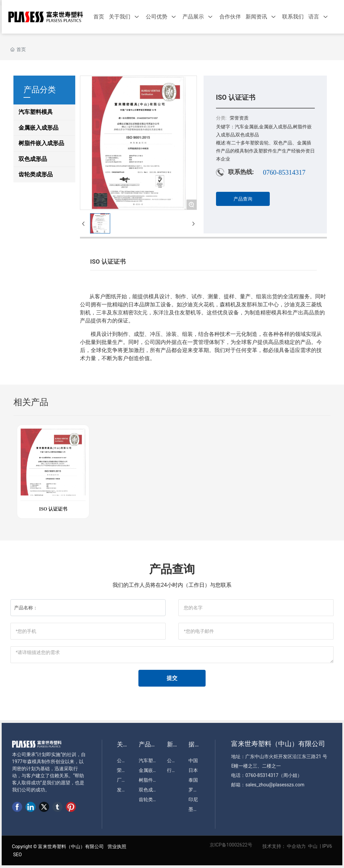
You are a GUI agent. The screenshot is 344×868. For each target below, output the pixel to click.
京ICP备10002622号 (231, 845)
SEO (17, 855)
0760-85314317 (284, 172)
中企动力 (296, 846)
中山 (313, 846)
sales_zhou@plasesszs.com (275, 785)
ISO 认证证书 (53, 509)
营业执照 (117, 847)
